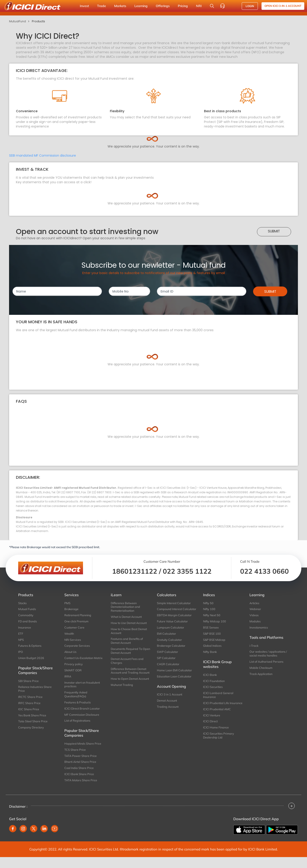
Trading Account (168, 714)
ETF (21, 635)
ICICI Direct (211, 730)
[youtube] (55, 840)
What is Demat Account (127, 617)
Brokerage (72, 609)
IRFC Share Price (29, 706)
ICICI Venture (212, 723)
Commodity (26, 616)
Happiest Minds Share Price (83, 753)
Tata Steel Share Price (33, 725)
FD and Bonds (28, 622)
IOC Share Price (29, 713)
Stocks (23, 603)
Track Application (261, 676)
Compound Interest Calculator (170, 611)
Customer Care (75, 628)
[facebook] (13, 840)
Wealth (69, 635)
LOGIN (250, 6)
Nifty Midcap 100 (215, 622)
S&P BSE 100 (212, 635)
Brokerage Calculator (171, 652)
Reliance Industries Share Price (35, 692)
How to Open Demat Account (125, 689)
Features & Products (78, 710)
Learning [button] (141, 6)
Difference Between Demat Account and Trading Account (129, 676)
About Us (71, 654)
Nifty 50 (209, 603)
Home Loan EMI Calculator (175, 677)
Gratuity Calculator (170, 645)
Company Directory (31, 732)
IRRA (68, 683)
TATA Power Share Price (81, 766)
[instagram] (23, 840)
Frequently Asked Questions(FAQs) (76, 702)
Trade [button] (102, 6)
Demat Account (168, 708)
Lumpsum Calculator (171, 632)
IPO (21, 654)
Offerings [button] (163, 6)
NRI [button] (199, 6)
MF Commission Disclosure (82, 723)
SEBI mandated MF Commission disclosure (43, 155)
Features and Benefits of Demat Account (127, 643)
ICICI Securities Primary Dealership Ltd (219, 744)
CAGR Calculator (169, 671)
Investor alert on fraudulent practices (83, 692)
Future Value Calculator (173, 626)
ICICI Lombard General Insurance (218, 698)
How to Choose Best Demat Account (129, 632)
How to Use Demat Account (130, 624)
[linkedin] (44, 840)
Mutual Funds (28, 609)
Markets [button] (120, 6)
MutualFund (18, 21)
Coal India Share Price (79, 778)
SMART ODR (73, 677)
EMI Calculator (167, 639)
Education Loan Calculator (175, 683)
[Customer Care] (222, 6)
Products (38, 21)
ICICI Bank (210, 677)
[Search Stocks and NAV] (212, 6)
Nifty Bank (210, 654)
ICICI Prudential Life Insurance (216, 708)
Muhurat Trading (122, 697)
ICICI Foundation (214, 683)
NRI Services (73, 641)
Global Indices (213, 647)
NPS (21, 641)
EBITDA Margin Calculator (175, 620)
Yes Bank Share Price (33, 719)
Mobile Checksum (261, 670)
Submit (274, 231)
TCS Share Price (75, 759)
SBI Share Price (29, 683)
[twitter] (34, 840)
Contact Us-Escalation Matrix (80, 662)
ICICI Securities (213, 690)
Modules (255, 622)
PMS (67, 603)
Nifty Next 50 (212, 616)
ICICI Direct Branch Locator (83, 717)
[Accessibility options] (233, 6)
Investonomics (259, 628)
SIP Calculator (166, 664)
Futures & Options (30, 647)
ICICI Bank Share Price (79, 784)
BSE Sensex (211, 628)
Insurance (25, 628)
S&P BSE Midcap (214, 641)
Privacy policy (74, 671)
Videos (254, 616)
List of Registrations (78, 730)
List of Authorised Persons (267, 664)
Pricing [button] (183, 6)
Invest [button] (84, 6)
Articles (255, 603)
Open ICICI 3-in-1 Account (283, 6)
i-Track (254, 647)
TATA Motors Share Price (81, 791)
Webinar (255, 609)
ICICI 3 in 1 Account (170, 702)
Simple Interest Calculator (174, 603)
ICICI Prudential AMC (217, 717)
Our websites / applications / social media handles (269, 655)
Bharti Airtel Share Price (81, 772)
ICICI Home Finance (216, 736)
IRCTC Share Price (30, 700)
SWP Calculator (168, 658)
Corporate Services (77, 647)
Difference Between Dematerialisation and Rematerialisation (126, 607)
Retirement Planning (78, 616)
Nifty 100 (209, 609)
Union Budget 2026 (32, 660)
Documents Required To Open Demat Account (127, 653)
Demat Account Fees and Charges (128, 664)
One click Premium (77, 622)
